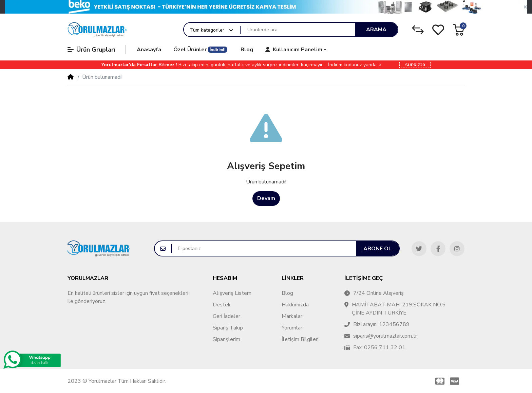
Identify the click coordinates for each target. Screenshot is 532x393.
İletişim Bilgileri (300, 339)
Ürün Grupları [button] (91, 50)
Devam (266, 198)
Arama (376, 30)
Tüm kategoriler (207, 30)
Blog (287, 293)
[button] (525, 7)
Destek (222, 305)
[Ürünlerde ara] (298, 30)
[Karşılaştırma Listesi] (418, 30)
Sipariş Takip (228, 328)
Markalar (292, 316)
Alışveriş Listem (232, 293)
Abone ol (377, 249)
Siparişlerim (226, 339)
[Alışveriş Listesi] (438, 30)
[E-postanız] (264, 248)
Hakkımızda (295, 305)
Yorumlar (292, 328)
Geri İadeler (226, 316)
